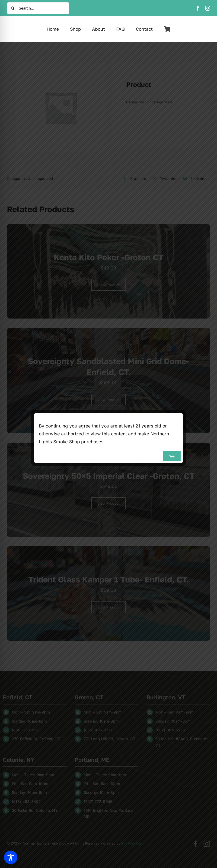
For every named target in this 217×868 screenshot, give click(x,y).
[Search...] (38, 8)
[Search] (13, 8)
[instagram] (208, 8)
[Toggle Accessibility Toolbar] (11, 857)
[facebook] (198, 8)
